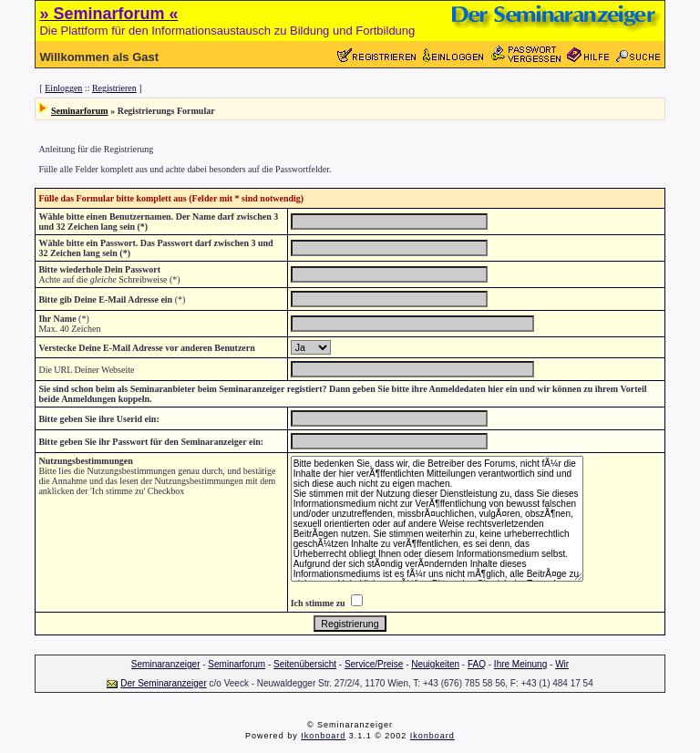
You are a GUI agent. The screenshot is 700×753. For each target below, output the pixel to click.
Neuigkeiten (435, 664)
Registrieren (114, 88)
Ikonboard (323, 736)
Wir (562, 664)
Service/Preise (374, 664)
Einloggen (63, 88)
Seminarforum (80, 111)
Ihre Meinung (520, 664)
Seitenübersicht (305, 664)
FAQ (477, 664)
